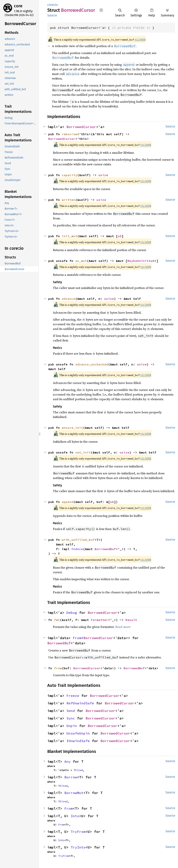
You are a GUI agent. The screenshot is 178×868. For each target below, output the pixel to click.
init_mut (70, 236)
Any (67, 761)
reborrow (70, 134)
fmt (57, 620)
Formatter (99, 620)
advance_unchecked (92, 364)
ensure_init (72, 428)
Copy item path (101, 10)
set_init (83, 452)
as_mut (81, 261)
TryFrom (78, 832)
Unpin (72, 726)
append (68, 502)
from (58, 668)
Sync (71, 718)
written (69, 200)
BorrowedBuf (105, 549)
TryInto (78, 847)
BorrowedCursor (81, 127)
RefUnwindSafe (80, 703)
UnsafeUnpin (78, 733)
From (77, 638)
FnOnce (77, 549)
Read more (123, 627)
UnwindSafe (79, 741)
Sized (79, 770)
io (56, 5)
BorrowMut (74, 793)
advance (69, 299)
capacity (70, 175)
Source (52, 15)
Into (75, 816)
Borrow (71, 777)
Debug (72, 613)
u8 (120, 236)
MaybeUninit (138, 261)
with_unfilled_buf (78, 540)
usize (103, 175)
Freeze (73, 696)
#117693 (139, 40)
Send (71, 711)
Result (131, 620)
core (18, 6)
